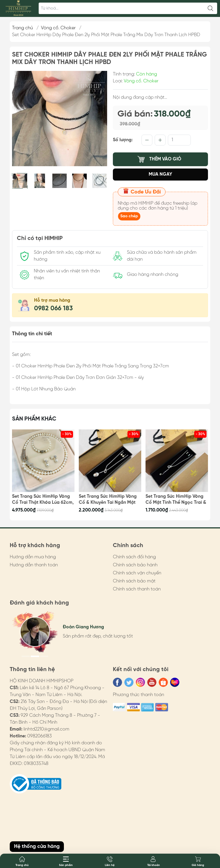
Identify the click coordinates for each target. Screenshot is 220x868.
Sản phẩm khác (34, 419)
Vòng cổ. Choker (58, 28)
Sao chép (129, 216)
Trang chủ (22, 28)
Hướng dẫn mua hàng (33, 557)
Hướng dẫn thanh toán (34, 565)
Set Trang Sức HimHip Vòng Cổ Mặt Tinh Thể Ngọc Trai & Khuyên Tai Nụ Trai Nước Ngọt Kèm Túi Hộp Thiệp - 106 (176, 500)
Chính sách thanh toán (137, 589)
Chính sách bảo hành (135, 565)
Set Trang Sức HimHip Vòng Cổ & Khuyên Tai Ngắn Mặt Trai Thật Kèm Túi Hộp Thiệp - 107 (109, 500)
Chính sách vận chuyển (137, 573)
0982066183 (40, 736)
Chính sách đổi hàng (134, 557)
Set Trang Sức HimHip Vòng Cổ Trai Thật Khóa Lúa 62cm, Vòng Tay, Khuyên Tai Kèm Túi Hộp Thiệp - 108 (43, 500)
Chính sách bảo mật (134, 581)
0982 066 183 (53, 309)
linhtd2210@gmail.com (46, 729)
